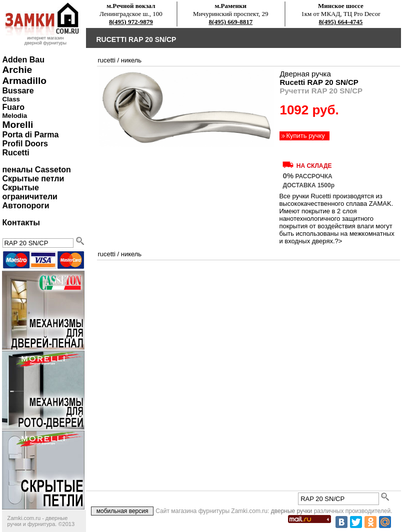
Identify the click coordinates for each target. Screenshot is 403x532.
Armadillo (24, 81)
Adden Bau (23, 60)
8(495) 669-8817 (230, 22)
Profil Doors (25, 144)
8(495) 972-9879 (131, 22)
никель (131, 60)
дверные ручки (292, 511)
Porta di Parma (30, 135)
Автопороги (25, 206)
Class (11, 99)
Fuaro (13, 107)
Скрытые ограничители (29, 192)
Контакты (21, 223)
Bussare (18, 91)
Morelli (17, 125)
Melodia (14, 116)
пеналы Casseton (36, 170)
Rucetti (15, 153)
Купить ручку (305, 136)
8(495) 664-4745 (341, 22)
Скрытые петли (33, 179)
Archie (17, 70)
